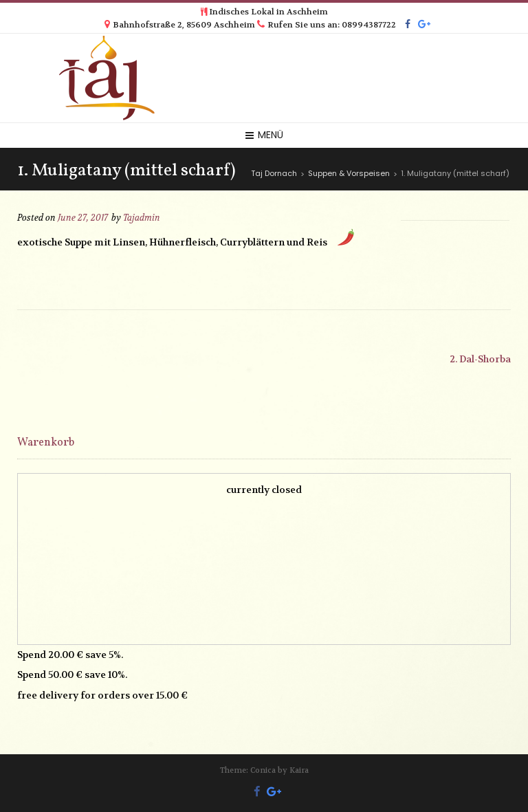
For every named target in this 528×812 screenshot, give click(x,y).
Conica (263, 770)
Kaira (299, 770)
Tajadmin (142, 218)
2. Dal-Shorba (480, 359)
